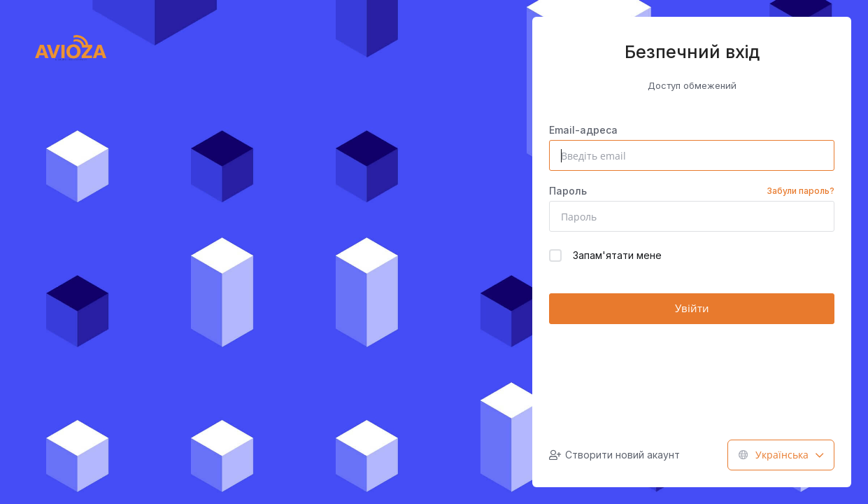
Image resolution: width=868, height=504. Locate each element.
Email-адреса (583, 130)
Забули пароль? (801, 191)
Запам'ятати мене (605, 255)
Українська (781, 455)
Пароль (692, 191)
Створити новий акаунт (614, 455)
